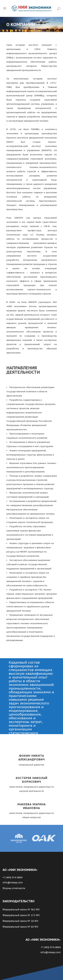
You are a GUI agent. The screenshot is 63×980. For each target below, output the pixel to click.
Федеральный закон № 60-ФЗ (20, 927)
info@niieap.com (13, 883)
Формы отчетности (14, 888)
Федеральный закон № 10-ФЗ (20, 921)
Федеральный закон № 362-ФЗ (21, 910)
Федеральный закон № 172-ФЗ (21, 915)
